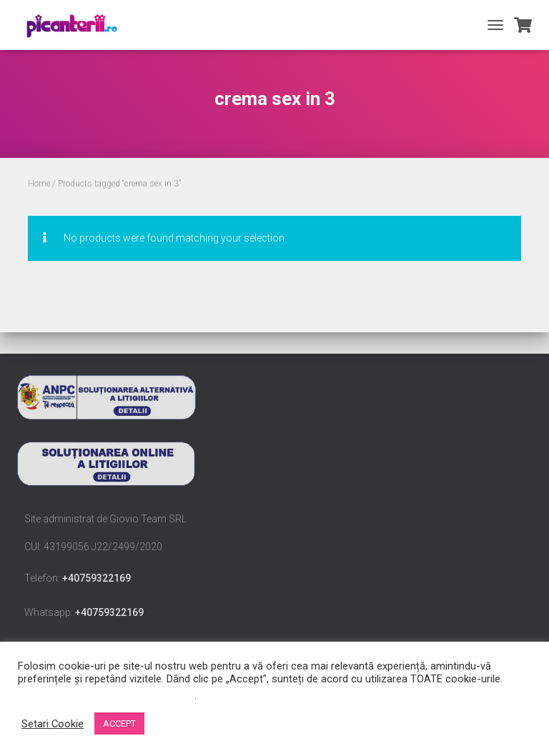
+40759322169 (97, 578)
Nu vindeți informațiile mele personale (106, 695)
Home (39, 184)
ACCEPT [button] (119, 723)
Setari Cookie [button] (53, 724)
